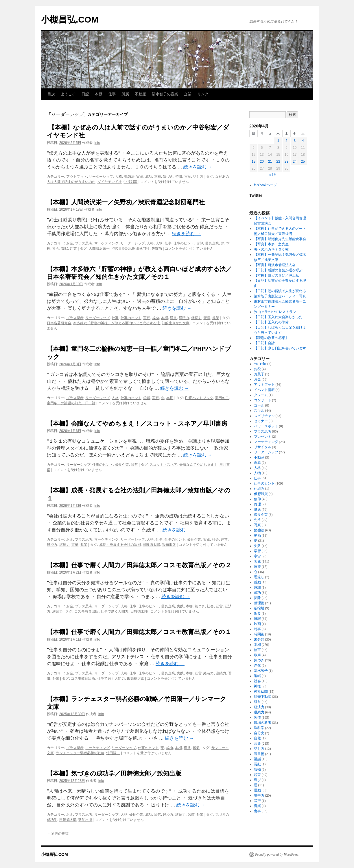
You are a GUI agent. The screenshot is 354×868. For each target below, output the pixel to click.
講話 (257, 759)
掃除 (257, 598)
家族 (257, 567)
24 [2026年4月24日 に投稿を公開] (295, 162)
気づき (168, 177)
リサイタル (263, 447)
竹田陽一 (113, 753)
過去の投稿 (58, 834)
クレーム (261, 395)
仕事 (112, 94)
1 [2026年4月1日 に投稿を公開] (278, 141)
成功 (149, 177)
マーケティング (106, 243)
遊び (257, 780)
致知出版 (169, 545)
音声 (257, 801)
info (97, 143)
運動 (257, 790)
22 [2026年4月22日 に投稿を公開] (278, 162)
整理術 (259, 603)
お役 (257, 369)
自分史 (259, 733)
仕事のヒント (184, 243)
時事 (257, 629)
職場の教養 (263, 723)
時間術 (259, 634)
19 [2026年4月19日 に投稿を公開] (253, 162)
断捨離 (259, 608)
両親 (257, 463)
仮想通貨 (261, 494)
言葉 (188, 177)
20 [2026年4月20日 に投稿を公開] (262, 162)
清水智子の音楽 (165, 94)
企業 (188, 94)
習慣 (179, 177)
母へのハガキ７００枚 (271, 249)
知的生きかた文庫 (176, 323)
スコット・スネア (163, 465)
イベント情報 (264, 390)
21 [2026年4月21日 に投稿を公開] (270, 162)
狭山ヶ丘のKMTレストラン (275, 312)
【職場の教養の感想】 (273, 338)
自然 (257, 738)
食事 (257, 811)
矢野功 (157, 248)
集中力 (259, 795)
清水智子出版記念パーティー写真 (280, 296)
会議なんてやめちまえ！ (198, 465)
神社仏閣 (261, 691)
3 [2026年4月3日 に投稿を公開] (295, 141)
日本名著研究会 (59, 323)
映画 (257, 624)
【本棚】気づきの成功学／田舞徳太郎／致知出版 (114, 773)
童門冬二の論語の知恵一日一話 (71, 403)
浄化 (257, 665)
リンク (203, 94)
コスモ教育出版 (86, 611)
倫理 (257, 504)
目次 (51, 94)
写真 (257, 525)
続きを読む (198, 167)
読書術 (259, 754)
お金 (70, 243)
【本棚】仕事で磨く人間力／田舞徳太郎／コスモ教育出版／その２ (139, 565)
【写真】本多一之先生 (271, 244)
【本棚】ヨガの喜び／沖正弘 (276, 275)
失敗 (257, 546)
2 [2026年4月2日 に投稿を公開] (286, 141)
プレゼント (263, 437)
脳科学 (259, 728)
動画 (257, 535)
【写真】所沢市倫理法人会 (275, 265)
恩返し (259, 577)
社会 (56, 248)
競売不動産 (263, 697)
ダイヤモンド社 (110, 182)
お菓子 (259, 374)
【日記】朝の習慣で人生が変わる (280, 291)
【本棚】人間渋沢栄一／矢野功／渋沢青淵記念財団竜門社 (126, 202)
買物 (257, 769)
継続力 (196, 318)
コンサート (263, 400)
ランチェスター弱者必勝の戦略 (80, 753)
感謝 (257, 587)
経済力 (184, 318)
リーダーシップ (101, 177)
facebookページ (265, 185)
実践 (140, 177)
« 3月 (273, 175)
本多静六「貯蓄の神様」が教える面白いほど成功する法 (117, 323)
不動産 (140, 94)
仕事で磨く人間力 (115, 611)
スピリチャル (264, 416)
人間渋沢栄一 (99, 248)
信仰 (200, 243)
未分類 (259, 639)
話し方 (198, 177)
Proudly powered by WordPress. (277, 854)
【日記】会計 (264, 343)
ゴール (259, 405)
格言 (257, 650)
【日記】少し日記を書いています (280, 348)
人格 (119, 177)
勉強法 (129, 177)
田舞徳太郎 (151, 545)
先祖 (257, 520)
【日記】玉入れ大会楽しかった (278, 317)
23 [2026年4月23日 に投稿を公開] (286, 162)
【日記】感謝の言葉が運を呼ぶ (278, 270)
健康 (257, 509)
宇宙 (257, 556)
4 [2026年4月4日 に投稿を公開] (303, 141)
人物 (159, 243)
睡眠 (257, 676)
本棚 (99, 94)
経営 (173, 318)
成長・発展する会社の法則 (120, 545)
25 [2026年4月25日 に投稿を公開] (303, 162)
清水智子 (261, 671)
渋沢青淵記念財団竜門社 (130, 248)
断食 (257, 613)
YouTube (260, 364)
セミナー (261, 421)
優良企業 (212, 243)
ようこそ (68, 94)
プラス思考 (84, 243)
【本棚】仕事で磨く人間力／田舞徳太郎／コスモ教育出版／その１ (139, 632)
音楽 (257, 806)
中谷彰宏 (130, 182)
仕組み (259, 489)
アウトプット (77, 177)
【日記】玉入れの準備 (271, 322)
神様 (257, 686)
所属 (125, 94)
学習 (147, 398)
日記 (85, 94)
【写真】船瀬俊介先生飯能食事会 (280, 239)
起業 (73, 248)
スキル (259, 411)
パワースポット (266, 426)
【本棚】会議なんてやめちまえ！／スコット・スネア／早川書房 (137, 423)
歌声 (257, 655)
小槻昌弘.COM (70, 20)
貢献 (64, 248)
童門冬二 (222, 398)
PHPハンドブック (199, 398)
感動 (257, 582)
